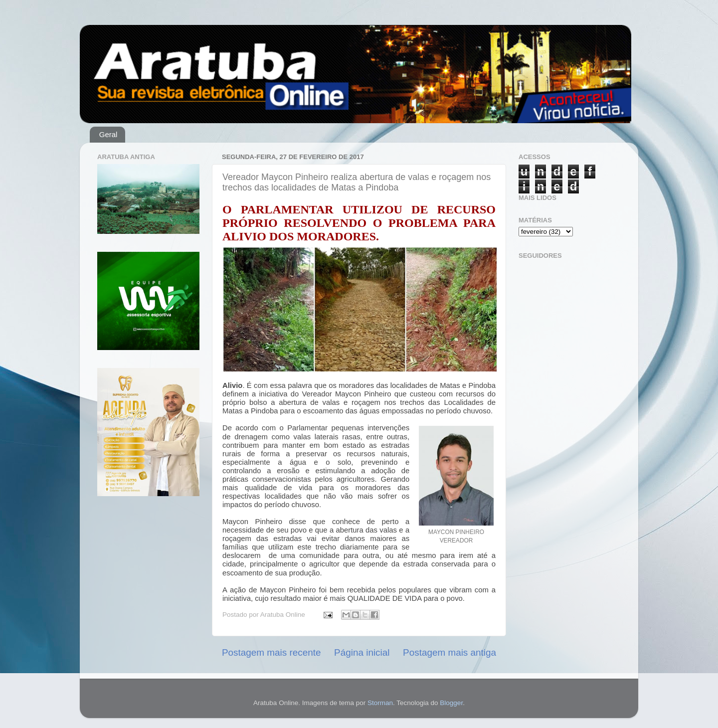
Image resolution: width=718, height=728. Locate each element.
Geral (108, 134)
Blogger (451, 703)
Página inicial (362, 652)
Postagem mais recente (271, 652)
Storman (380, 703)
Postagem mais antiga (449, 652)
